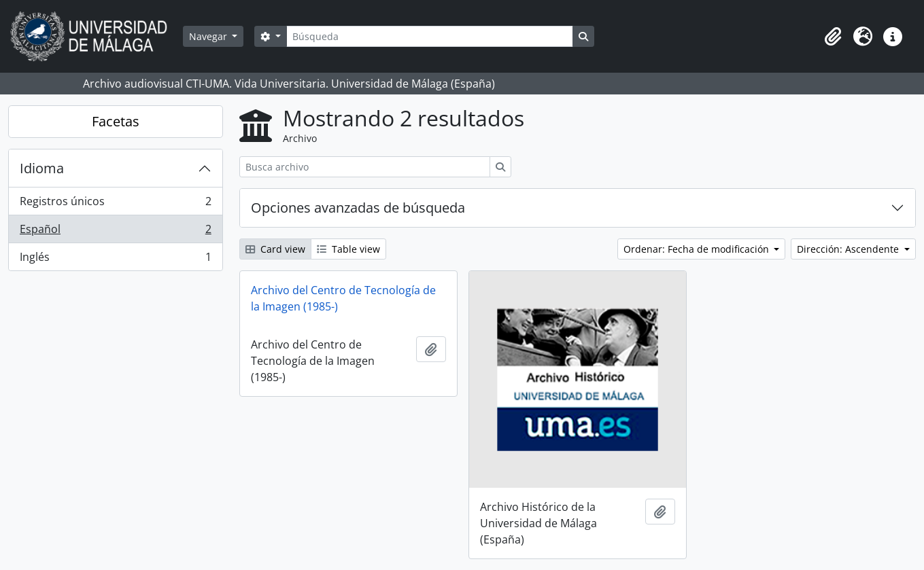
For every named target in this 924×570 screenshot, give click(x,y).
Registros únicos (115, 204)
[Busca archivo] (365, 167)
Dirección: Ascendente (849, 249)
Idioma (42, 168)
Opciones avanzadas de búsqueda (358, 208)
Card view (275, 249)
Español (115, 232)
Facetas (116, 121)
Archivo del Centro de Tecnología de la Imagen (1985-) (343, 298)
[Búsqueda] (430, 36)
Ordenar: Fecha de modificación (698, 249)
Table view (348, 249)
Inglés (115, 260)
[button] (833, 37)
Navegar (209, 36)
